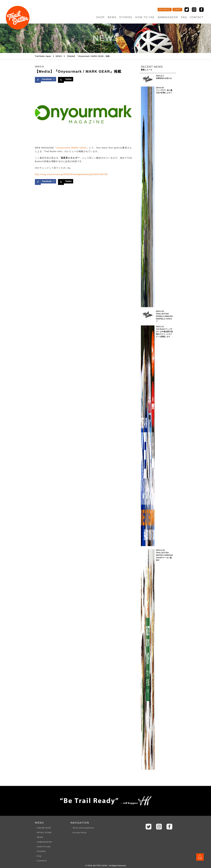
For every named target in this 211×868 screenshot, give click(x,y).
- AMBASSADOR (43, 842)
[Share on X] (66, 79)
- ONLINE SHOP (43, 828)
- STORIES (40, 851)
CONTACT (197, 17)
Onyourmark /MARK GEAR (71, 148)
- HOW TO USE (43, 847)
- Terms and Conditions (82, 828)
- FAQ (38, 856)
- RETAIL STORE (43, 832)
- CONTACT (41, 861)
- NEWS (39, 837)
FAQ (184, 17)
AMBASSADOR (168, 17)
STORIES (126, 17)
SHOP (100, 17)
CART (177, 10)
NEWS (112, 17)
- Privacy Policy (79, 832)
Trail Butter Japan (43, 56)
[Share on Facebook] (45, 79)
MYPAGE (165, 10)
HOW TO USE (145, 17)
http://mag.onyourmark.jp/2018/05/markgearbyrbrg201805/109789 (72, 174)
